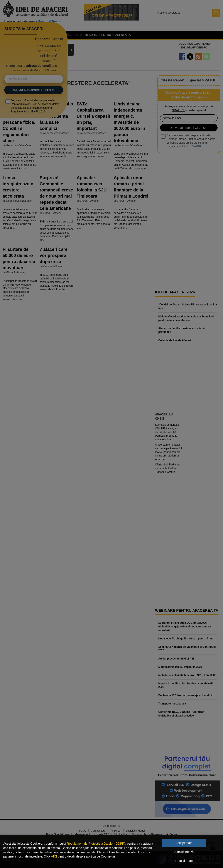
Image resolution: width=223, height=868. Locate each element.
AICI (54, 856)
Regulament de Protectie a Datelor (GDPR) (96, 844)
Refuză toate (184, 861)
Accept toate (184, 843)
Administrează (184, 852)
